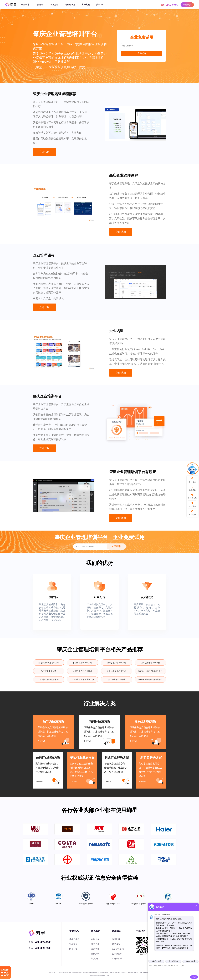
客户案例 (86, 5)
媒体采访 (95, 954)
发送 (193, 977)
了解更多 (41, 741)
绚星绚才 (25, 5)
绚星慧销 (54, 5)
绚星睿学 (40, 5)
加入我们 (95, 959)
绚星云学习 (74, 939)
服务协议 (116, 939)
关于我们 (100, 5)
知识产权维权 (118, 949)
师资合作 (95, 944)
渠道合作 (95, 949)
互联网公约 (117, 954)
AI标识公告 (117, 959)
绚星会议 (73, 949)
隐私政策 (116, 944)
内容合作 (95, 939)
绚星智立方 (70, 5)
